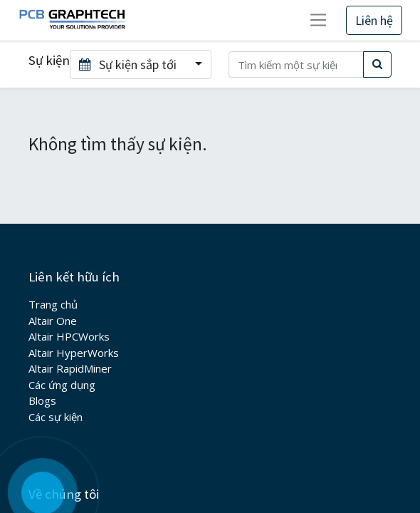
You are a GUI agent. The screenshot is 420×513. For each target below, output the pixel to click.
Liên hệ (374, 20)
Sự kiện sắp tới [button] (129, 64)
